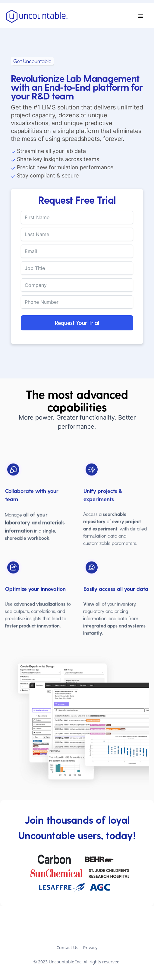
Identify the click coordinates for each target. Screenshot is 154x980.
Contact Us (67, 948)
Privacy (90, 948)
